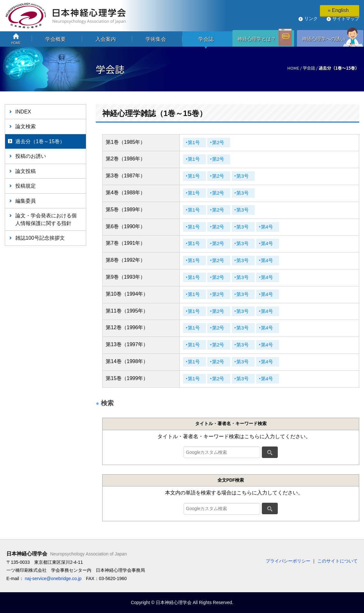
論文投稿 (26, 171)
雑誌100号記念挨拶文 (40, 238)
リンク (311, 19)
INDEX (23, 112)
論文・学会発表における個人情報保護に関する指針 (46, 219)
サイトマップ (346, 19)
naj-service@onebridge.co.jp (53, 578)
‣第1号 (195, 143)
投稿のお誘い (31, 156)
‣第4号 (280, 227)
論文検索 (26, 126)
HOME (293, 68)
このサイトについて (337, 561)
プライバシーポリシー (288, 561)
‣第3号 (252, 176)
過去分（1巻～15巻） (40, 141)
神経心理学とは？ (257, 39)
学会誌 (309, 68)
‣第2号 (223, 143)
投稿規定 (26, 186)
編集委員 (26, 201)
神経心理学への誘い (324, 39)
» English (340, 10)
